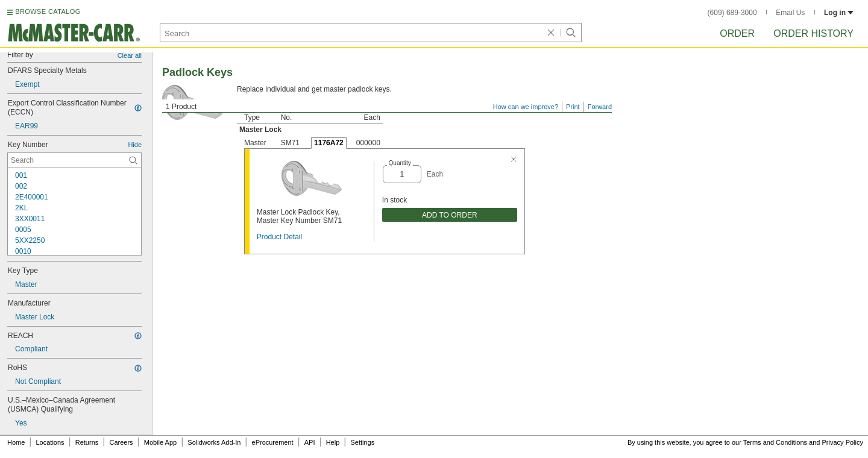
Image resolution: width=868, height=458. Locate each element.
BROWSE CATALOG (48, 11)
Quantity (400, 163)
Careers (121, 442)
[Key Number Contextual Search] (74, 160)
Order (737, 33)
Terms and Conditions (775, 442)
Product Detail (279, 237)
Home (16, 442)
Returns (87, 442)
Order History (813, 33)
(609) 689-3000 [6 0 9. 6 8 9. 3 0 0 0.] (732, 13)
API (310, 442)
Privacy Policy (843, 442)
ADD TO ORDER (450, 215)
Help (333, 442)
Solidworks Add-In (214, 442)
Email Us (790, 13)
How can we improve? (526, 107)
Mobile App (160, 442)
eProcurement (273, 442)
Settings (362, 442)
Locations (50, 442)
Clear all (130, 55)
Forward (600, 107)
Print (573, 107)
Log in (839, 13)
